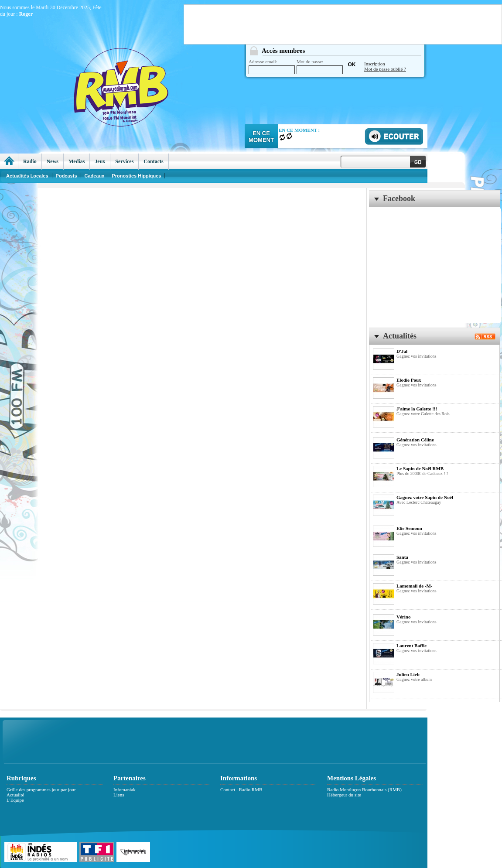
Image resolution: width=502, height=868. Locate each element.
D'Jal (402, 351)
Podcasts (67, 176)
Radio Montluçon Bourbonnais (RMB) (364, 789)
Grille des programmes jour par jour (41, 789)
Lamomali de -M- (414, 586)
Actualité (15, 795)
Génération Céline (415, 440)
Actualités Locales (27, 176)
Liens (119, 795)
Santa (402, 557)
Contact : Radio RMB (241, 789)
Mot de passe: (320, 67)
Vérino (403, 617)
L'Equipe (15, 800)
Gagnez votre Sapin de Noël (425, 497)
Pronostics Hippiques (136, 176)
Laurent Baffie (412, 646)
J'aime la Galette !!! (417, 409)
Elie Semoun (409, 528)
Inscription (375, 64)
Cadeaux (95, 176)
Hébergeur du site (344, 795)
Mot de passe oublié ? (385, 69)
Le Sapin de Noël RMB (420, 468)
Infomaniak (125, 789)
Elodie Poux (409, 380)
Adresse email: (272, 67)
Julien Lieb (408, 674)
